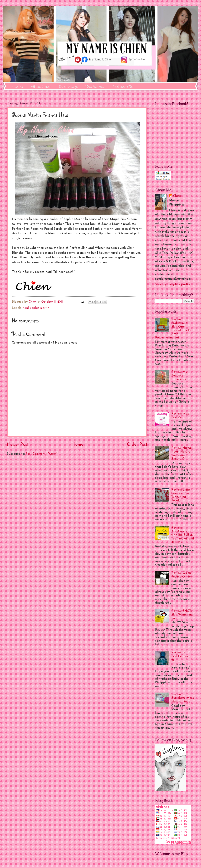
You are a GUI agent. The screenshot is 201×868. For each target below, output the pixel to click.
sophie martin (40, 308)
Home (17, 87)
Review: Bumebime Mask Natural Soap (183, 698)
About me (41, 87)
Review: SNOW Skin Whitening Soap (182, 615)
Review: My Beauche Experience (179, 376)
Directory (68, 87)
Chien (177, 196)
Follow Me (123, 87)
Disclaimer (95, 87)
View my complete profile (173, 284)
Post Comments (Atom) (42, 454)
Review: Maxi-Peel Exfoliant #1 (181, 656)
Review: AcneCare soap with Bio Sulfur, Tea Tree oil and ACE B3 (183, 535)
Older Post (137, 445)
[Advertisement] (77, 504)
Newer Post (18, 445)
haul (26, 308)
